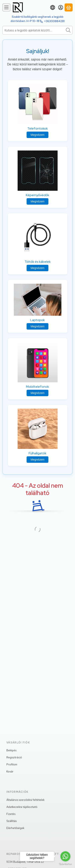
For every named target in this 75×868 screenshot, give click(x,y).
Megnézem (37, 135)
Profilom (12, 764)
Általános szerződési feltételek (25, 800)
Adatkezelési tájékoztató (22, 807)
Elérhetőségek (15, 828)
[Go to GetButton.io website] (65, 864)
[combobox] (37, 30)
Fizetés (11, 814)
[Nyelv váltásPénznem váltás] (53, 7)
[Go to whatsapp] (65, 856)
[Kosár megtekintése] (69, 7)
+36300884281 (54, 21)
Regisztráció (14, 757)
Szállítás (11, 821)
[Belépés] (61, 7)
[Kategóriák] (6, 7)
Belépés (11, 750)
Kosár (10, 771)
